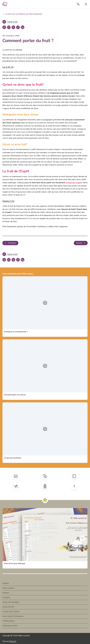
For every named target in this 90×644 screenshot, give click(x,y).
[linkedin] (23, 27)
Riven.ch (13, 641)
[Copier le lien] (10, 22)
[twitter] (13, 27)
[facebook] (18, 27)
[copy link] (9, 27)
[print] (4, 27)
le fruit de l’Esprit (74, 183)
